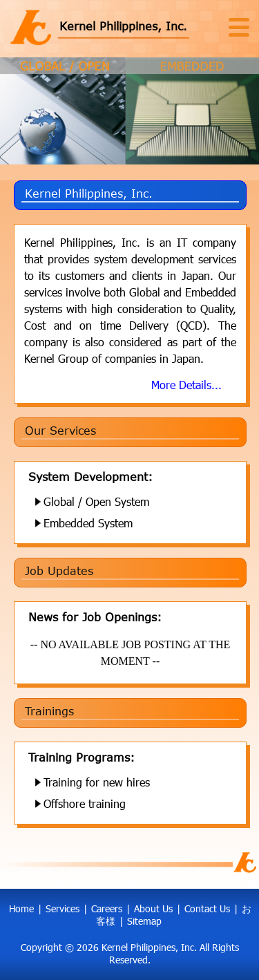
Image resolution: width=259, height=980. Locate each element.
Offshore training (85, 803)
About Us (153, 908)
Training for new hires (97, 782)
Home (21, 908)
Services (63, 908)
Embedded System (88, 523)
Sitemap (144, 921)
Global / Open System (96, 501)
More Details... (186, 385)
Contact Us (207, 908)
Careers (107, 908)
